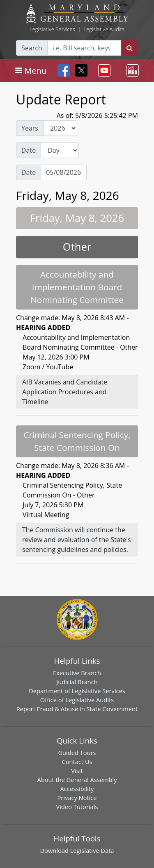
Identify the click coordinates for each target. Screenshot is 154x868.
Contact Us (77, 762)
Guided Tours (77, 753)
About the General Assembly (77, 780)
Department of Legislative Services (77, 691)
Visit (77, 771)
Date (29, 150)
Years (30, 128)
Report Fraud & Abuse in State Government (77, 709)
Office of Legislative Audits (77, 700)
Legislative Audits (104, 29)
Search (32, 48)
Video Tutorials (77, 807)
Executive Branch (77, 673)
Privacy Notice (77, 798)
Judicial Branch (77, 682)
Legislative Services (52, 29)
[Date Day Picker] (64, 172)
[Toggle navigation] (31, 70)
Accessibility (77, 789)
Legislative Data (92, 850)
